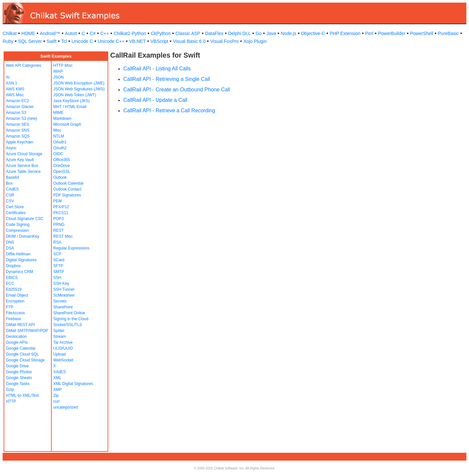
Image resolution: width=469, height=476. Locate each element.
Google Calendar (21, 348)
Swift (51, 41)
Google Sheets (19, 378)
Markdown (62, 119)
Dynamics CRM (19, 272)
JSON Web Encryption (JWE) (79, 83)
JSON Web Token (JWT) (75, 95)
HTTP (11, 401)
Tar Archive (63, 342)
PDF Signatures (67, 195)
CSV (10, 201)
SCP (57, 254)
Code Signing (18, 225)
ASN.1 (12, 83)
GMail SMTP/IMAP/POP (27, 331)
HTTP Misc (63, 65)
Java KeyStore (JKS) (71, 101)
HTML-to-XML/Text (22, 395)
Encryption (15, 301)
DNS (10, 242)
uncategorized (66, 407)
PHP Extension (345, 33)
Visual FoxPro (225, 41)
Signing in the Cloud (71, 319)
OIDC (58, 154)
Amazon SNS (18, 130)
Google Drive (17, 366)
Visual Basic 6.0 (189, 41)
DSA (10, 248)
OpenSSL (62, 172)
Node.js (289, 33)
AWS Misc (15, 95)
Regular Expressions (71, 248)
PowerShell (422, 33)
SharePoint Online (69, 313)
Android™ (50, 33)
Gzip (10, 390)
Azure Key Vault (20, 160)
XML (57, 378)
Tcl (64, 41)
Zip (56, 395)
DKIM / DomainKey (23, 236)
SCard (59, 260)
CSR (10, 195)
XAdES (60, 372)
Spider (59, 331)
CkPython (161, 33)
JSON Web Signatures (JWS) (79, 89)
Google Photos (19, 372)
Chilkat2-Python (130, 33)
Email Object (17, 295)
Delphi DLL (239, 33)
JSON (59, 77)
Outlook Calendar (69, 183)
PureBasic (448, 33)
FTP (10, 307)
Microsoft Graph (67, 124)
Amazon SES (17, 124)
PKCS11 (61, 213)
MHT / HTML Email (70, 107)
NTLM (59, 136)
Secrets (60, 301)
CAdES (12, 189)
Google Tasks (18, 384)
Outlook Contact (67, 189)
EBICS (12, 278)
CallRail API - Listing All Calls (157, 69)
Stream (60, 337)
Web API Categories (24, 65)
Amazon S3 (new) (21, 119)
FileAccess (15, 313)
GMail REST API (20, 325)
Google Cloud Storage (25, 360)
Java (271, 33)
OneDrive (62, 166)
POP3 (59, 219)
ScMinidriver (64, 295)
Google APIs (17, 342)
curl (56, 401)
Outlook (60, 177)
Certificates (16, 213)
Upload (60, 354)
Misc (57, 130)
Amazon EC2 (17, 101)
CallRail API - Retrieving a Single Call (167, 79)
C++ (105, 33)
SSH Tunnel (64, 289)
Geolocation (16, 337)
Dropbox (13, 266)
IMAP (58, 71)
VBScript (159, 41)
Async (11, 148)
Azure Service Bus (22, 166)
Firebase (14, 319)
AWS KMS (15, 89)
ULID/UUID (63, 348)
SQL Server (30, 41)
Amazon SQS (18, 136)
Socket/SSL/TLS (68, 325)
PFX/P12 (61, 207)
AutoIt (71, 33)
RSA (57, 242)
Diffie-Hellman (18, 254)
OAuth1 (60, 142)
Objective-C (313, 33)
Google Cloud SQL (22, 354)
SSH (57, 278)
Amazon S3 (16, 113)
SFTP (58, 266)
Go (259, 33)
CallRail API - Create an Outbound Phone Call (177, 90)
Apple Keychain (19, 142)
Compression (17, 230)
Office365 (62, 160)
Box (9, 183)
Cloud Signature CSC (25, 219)
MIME (58, 113)
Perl (369, 33)
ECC (10, 284)
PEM (58, 201)
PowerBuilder (392, 33)
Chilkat (10, 33)
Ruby (8, 41)
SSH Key (61, 284)
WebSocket (63, 360)
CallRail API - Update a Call (155, 100)
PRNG (59, 225)
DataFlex (214, 33)
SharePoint (63, 307)
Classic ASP (188, 33)
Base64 (13, 177)
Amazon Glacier (20, 107)
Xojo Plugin (255, 41)
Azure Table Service (23, 172)
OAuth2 (60, 148)
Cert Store (15, 207)
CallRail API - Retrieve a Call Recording (169, 110)
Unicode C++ (111, 41)
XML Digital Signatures (73, 384)
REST (59, 230)
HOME (28, 33)
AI (8, 77)
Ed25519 (14, 289)
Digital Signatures (21, 260)
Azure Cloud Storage (24, 154)
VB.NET (138, 41)
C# (93, 33)
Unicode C (82, 41)
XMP (58, 390)
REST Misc (63, 236)
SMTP (59, 272)
